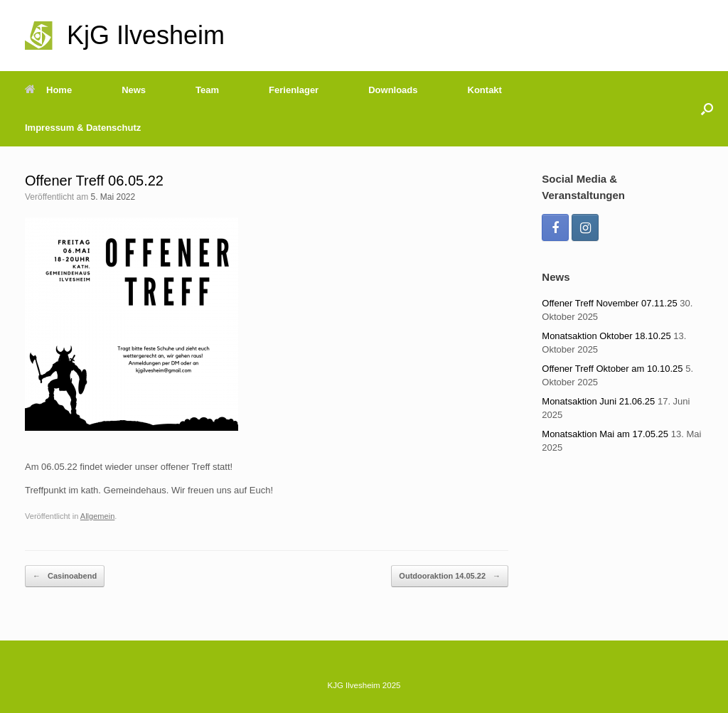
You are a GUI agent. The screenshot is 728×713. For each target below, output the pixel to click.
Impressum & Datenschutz (83, 128)
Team (207, 90)
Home (48, 90)
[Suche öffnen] (707, 109)
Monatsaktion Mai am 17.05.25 (605, 434)
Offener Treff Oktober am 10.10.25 (612, 369)
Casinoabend (65, 576)
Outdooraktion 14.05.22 (450, 576)
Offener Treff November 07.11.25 (609, 303)
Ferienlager (294, 90)
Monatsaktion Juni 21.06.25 (598, 401)
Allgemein (98, 516)
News (134, 90)
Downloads (393, 90)
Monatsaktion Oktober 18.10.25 (606, 336)
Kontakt (485, 90)
